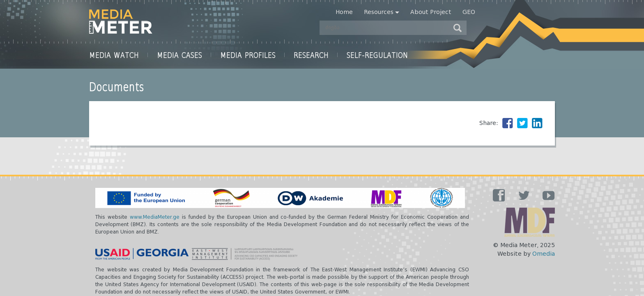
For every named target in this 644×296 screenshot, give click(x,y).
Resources (379, 12)
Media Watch (114, 55)
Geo (469, 12)
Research (311, 55)
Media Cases (179, 55)
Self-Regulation (377, 55)
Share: (489, 123)
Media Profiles (248, 55)
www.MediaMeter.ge (155, 217)
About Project (431, 12)
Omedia (544, 254)
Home (344, 12)
